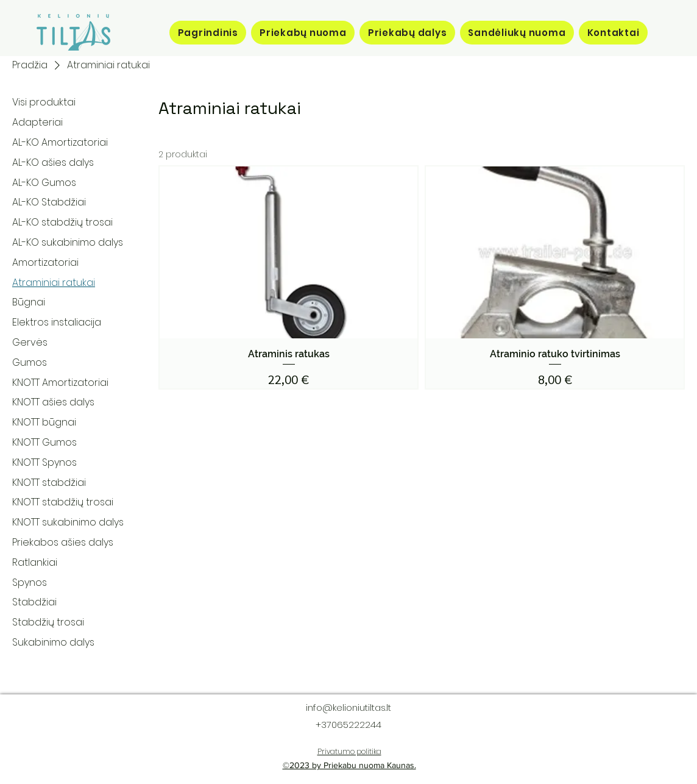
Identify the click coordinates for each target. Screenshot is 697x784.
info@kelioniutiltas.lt (348, 707)
